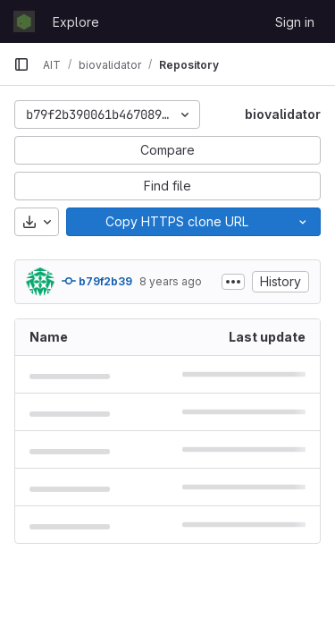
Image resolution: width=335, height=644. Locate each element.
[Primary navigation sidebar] (21, 64)
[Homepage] (24, 21)
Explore (76, 22)
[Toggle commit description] (233, 282)
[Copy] (176, 222)
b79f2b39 (97, 281)
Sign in (295, 22)
